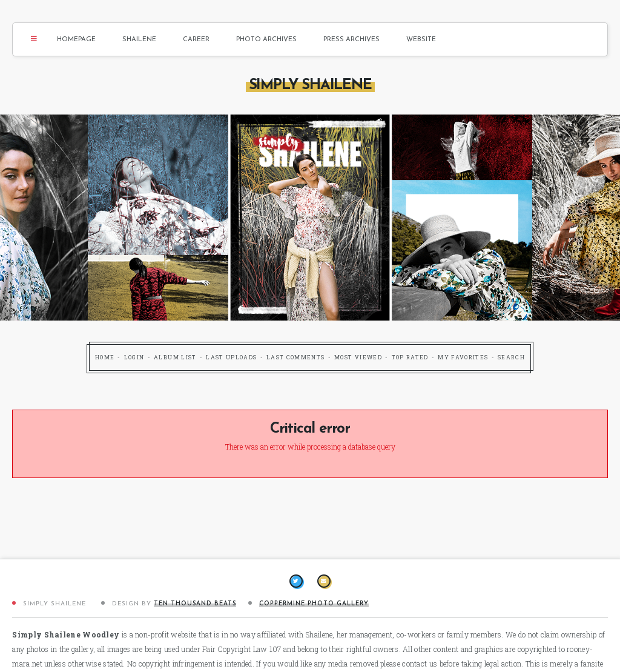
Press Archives (351, 40)
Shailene (139, 40)
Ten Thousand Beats (195, 604)
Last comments (296, 357)
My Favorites (463, 357)
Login (134, 357)
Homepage (76, 40)
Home (105, 357)
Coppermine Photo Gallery (314, 604)
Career (196, 40)
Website (421, 40)
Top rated (410, 357)
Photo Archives (266, 40)
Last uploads (231, 357)
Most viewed (358, 357)
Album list (175, 357)
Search (511, 357)
